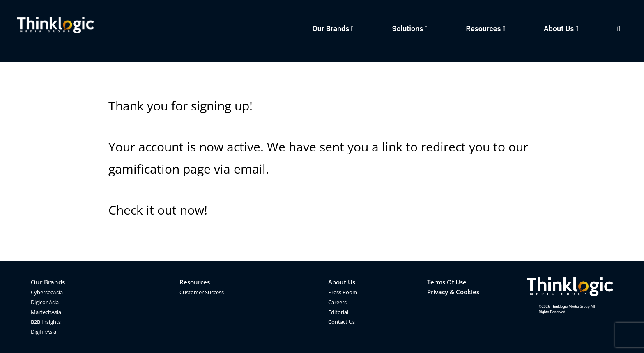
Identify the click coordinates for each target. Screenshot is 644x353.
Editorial (338, 312)
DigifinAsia (44, 332)
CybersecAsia (47, 292)
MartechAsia (46, 312)
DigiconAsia (45, 302)
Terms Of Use (447, 282)
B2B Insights (46, 322)
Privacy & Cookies (453, 292)
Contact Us (342, 322)
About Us (342, 282)
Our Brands (48, 282)
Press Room (343, 292)
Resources (195, 282)
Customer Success (202, 292)
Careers (337, 302)
